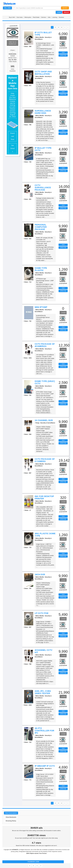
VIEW (63, 53)
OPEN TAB (63, 55)
